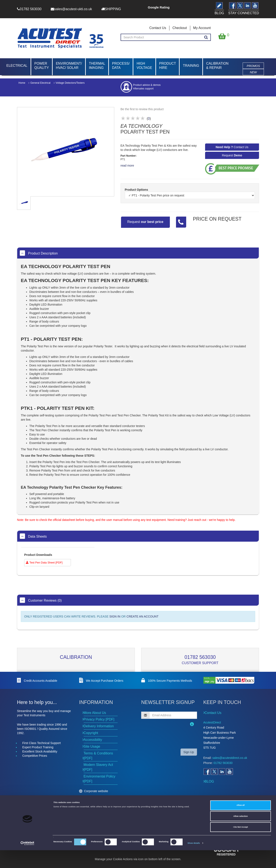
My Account (202, 28)
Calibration (76, 657)
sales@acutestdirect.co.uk (230, 758)
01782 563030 (200, 657)
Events (88, 802)
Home (22, 83)
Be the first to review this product (142, 109)
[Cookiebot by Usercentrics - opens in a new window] (27, 861)
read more (127, 166)
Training (191, 66)
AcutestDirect (212, 722)
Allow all (241, 823)
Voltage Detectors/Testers (70, 83)
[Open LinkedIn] (222, 772)
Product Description (39, 253)
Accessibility (93, 740)
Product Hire (168, 66)
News (87, 797)
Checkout (180, 28)
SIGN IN (115, 616)
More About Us (95, 713)
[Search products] (206, 38)
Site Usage (92, 746)
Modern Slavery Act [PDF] (98, 767)
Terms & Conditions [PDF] (98, 756)
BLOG (209, 781)
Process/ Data (121, 66)
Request (232, 155)
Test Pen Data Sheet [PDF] (44, 563)
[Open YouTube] (230, 772)
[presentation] (169, 737)
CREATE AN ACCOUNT (143, 616)
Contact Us (158, 28)
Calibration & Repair (217, 66)
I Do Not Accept (240, 845)
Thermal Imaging (97, 66)
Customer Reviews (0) (41, 600)
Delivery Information (99, 726)
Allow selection (241, 834)
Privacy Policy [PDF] (99, 719)
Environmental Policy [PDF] (99, 779)
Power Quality (42, 66)
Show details (194, 861)
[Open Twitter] (214, 772)
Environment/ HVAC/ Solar (69, 66)
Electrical (17, 66)
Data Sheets (33, 536)
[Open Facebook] (207, 772)
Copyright (91, 733)
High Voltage (144, 66)
